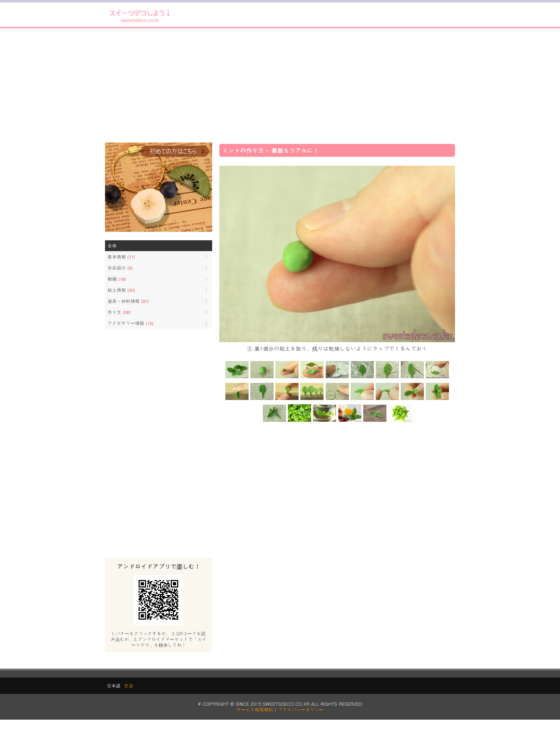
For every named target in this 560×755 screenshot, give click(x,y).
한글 (129, 686)
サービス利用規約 (255, 709)
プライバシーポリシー (301, 709)
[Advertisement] (280, 85)
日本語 (114, 686)
